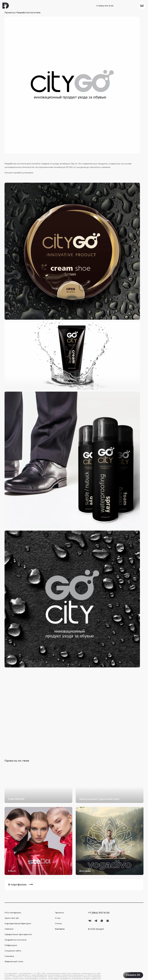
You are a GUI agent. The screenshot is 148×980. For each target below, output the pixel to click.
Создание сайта (14, 947)
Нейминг (10, 925)
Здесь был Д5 (13, 914)
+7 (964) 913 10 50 (99, 6)
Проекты (11, 13)
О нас (59, 914)
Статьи (60, 920)
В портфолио (19, 881)
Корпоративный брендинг (19, 920)
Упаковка (11, 952)
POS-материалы (14, 909)
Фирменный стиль (15, 958)
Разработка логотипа (30, 13)
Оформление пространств (19, 931)
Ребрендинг (12, 942)
